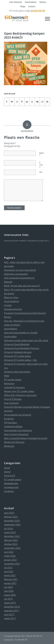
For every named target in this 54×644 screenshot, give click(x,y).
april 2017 (9, 614)
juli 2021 (8, 568)
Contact (32, 6)
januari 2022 (10, 560)
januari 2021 (10, 583)
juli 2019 (8, 599)
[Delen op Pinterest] (22, 102)
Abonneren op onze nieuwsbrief (20, 270)
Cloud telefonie (12, 301)
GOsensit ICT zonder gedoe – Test (20, 360)
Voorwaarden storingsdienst (18, 430)
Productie (9, 419)
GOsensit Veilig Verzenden (17, 372)
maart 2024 (10, 532)
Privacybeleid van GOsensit (18, 415)
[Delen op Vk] (37, 102)
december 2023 (12, 536)
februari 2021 (11, 579)
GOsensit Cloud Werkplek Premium (22, 348)
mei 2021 (9, 571)
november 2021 (12, 564)
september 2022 (12, 548)
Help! (7, 376)
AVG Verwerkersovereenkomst (19, 278)
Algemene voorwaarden (16, 274)
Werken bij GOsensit (14, 442)
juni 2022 (9, 552)
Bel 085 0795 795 (38, 11)
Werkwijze (9, 446)
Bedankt (8, 282)
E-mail (41, 165)
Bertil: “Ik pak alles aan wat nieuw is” (22, 286)
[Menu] (46, 19)
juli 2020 (8, 587)
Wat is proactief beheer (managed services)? (26, 438)
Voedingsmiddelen (13, 426)
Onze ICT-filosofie (13, 399)
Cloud (7, 468)
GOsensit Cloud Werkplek (17, 344)
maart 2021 (10, 575)
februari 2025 (11, 517)
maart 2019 (10, 603)
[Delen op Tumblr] (32, 102)
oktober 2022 (11, 544)
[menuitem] (16, 2)
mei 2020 (9, 591)
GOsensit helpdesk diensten (18, 352)
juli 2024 (8, 528)
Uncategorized (11, 487)
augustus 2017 (11, 611)
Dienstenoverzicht (13, 309)
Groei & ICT (10, 476)
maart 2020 (10, 595)
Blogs (23, 6)
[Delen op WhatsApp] (17, 102)
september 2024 (12, 524)
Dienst (7, 472)
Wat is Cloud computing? (16, 434)
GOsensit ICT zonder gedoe (17, 356)
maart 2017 (10, 618)
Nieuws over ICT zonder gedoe (19, 391)
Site (41, 172)
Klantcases (9, 383)
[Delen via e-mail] (47, 102)
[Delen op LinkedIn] (27, 102)
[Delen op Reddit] (42, 102)
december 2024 (12, 521)
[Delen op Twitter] (12, 102)
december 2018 (12, 607)
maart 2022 (10, 556)
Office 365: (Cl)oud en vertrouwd (20, 395)
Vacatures (9, 491)
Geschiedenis (11, 329)
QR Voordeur (11, 423)
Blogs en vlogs (11, 297)
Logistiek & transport (14, 387)
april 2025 (9, 513)
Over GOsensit (11, 403)
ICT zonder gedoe (13, 380)
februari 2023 (11, 540)
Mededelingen (11, 483)
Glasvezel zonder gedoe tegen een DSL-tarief (26, 340)
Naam (42, 154)
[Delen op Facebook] (7, 102)
